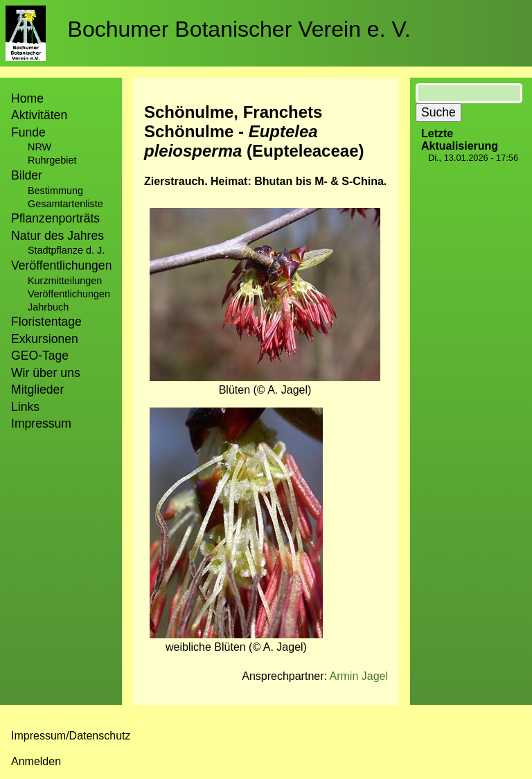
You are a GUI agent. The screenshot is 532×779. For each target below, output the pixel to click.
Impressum (41, 423)
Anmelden (36, 761)
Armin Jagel (359, 676)
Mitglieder (37, 389)
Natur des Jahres (57, 236)
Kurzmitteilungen (65, 281)
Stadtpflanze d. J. (66, 250)
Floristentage (46, 322)
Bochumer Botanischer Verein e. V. (239, 29)
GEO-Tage (40, 356)
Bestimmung (55, 191)
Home (27, 98)
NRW (39, 147)
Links (25, 407)
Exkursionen (45, 339)
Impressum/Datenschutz (71, 736)
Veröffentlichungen (69, 294)
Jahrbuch (48, 307)
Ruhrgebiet (52, 160)
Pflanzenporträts (55, 218)
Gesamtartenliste (65, 204)
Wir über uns (46, 373)
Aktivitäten (39, 115)
